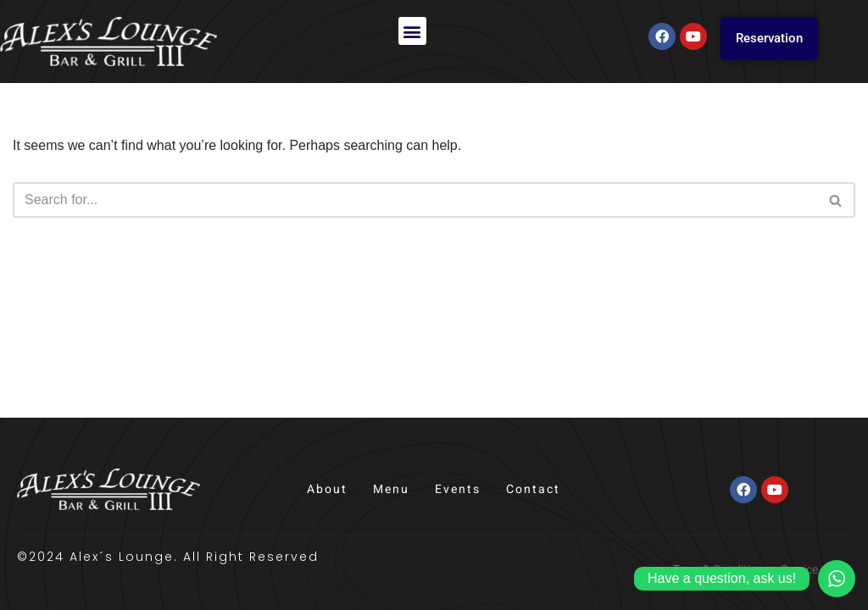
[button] (412, 31)
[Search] (415, 200)
